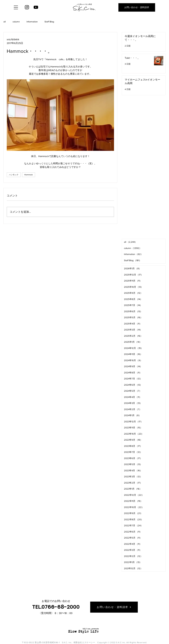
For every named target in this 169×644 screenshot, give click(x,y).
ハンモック (14, 175)
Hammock (29, 175)
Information (32, 22)
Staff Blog (49, 22)
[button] (16, 7)
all (5, 22)
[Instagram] (27, 7)
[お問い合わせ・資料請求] (137, 7)
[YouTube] (36, 7)
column (16, 22)
